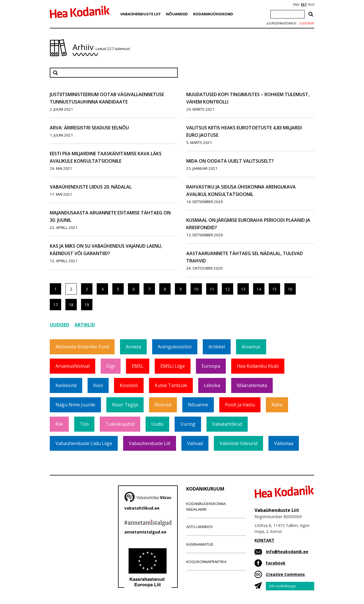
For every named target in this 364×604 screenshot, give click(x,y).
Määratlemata (252, 385)
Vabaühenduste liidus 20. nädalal (91, 187)
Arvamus (251, 347)
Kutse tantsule (171, 385)
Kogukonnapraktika (206, 562)
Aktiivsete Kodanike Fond (82, 347)
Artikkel (217, 347)
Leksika (212, 385)
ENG (296, 5)
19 (87, 305)
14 (259, 289)
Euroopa (211, 366)
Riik (59, 424)
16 (290, 289)
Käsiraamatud (200, 544)
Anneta (133, 347)
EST (304, 5)
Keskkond (66, 385)
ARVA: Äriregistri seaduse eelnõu (89, 128)
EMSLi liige (173, 366)
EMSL (138, 366)
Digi (111, 366)
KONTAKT (264, 540)
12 (227, 289)
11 (212, 289)
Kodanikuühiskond (213, 14)
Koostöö (129, 385)
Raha (277, 405)
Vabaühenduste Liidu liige (84, 443)
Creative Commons (285, 574)
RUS (311, 5)
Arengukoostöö (175, 347)
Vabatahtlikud (227, 424)
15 (274, 289)
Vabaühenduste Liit (141, 14)
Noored (163, 405)
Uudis (157, 424)
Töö (84, 424)
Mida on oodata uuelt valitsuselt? (230, 161)
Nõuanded (177, 14)
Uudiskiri (307, 23)
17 (55, 305)
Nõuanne (198, 405)
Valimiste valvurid (238, 443)
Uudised (59, 325)
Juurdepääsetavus (282, 23)
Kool (98, 385)
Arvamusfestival (73, 366)
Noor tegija (125, 405)
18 (71, 305)
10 (196, 289)
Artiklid (85, 325)
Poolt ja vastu (240, 405)
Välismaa (284, 443)
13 (243, 289)
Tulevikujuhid (120, 424)
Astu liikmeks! (199, 527)
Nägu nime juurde (75, 405)
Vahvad (195, 443)
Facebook (276, 563)
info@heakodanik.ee (287, 552)
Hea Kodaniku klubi (258, 366)
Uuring (188, 424)
